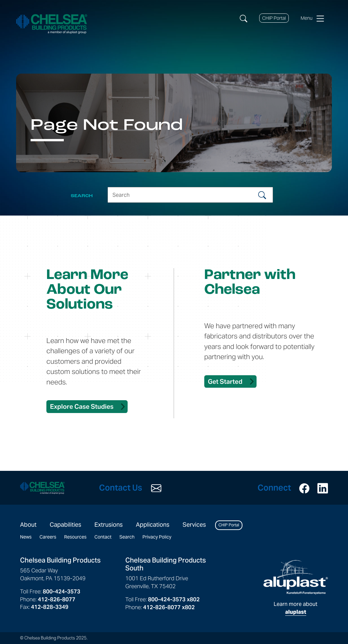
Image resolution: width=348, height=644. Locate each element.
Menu (312, 18)
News (26, 537)
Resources (75, 537)
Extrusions (109, 525)
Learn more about (296, 587)
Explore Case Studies (82, 406)
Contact (103, 537)
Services (194, 525)
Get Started (225, 381)
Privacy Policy (157, 537)
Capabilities (65, 525)
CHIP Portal (274, 18)
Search (127, 537)
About (28, 525)
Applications (153, 525)
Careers (48, 537)
